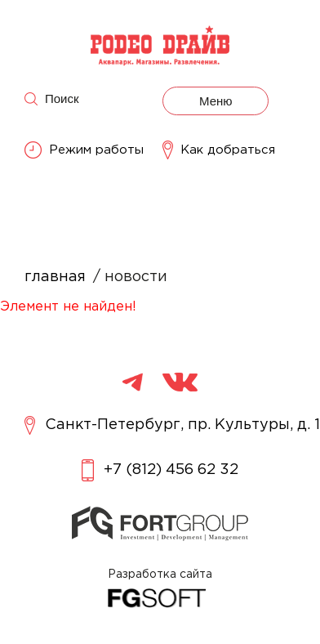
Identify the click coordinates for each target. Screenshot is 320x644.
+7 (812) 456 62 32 (160, 470)
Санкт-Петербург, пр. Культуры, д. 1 (172, 425)
